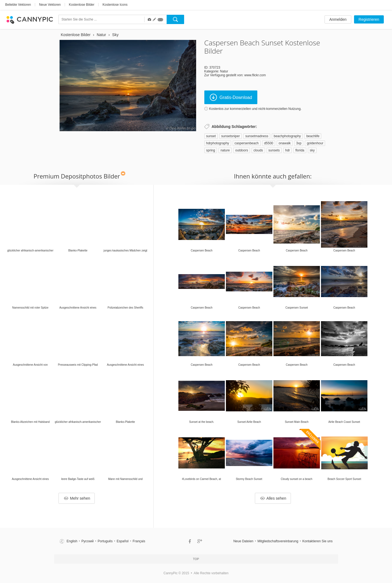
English (72, 541)
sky (312, 150)
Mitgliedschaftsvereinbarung (278, 541)
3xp (299, 143)
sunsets (274, 150)
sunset (211, 136)
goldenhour (315, 143)
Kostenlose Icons (115, 5)
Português (105, 541)
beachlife (313, 136)
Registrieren (369, 19)
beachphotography (287, 136)
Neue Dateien (243, 541)
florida (300, 150)
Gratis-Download (231, 97)
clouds (258, 150)
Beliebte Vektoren (18, 5)
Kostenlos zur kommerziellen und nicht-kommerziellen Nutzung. (255, 109)
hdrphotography (218, 143)
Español (123, 541)
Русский (88, 541)
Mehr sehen (77, 498)
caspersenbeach (247, 143)
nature (225, 150)
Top (196, 559)
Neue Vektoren (50, 5)
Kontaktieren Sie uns (318, 541)
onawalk (285, 143)
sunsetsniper (231, 136)
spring (211, 150)
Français (139, 541)
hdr (288, 150)
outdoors (242, 150)
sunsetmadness (257, 136)
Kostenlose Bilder (82, 5)
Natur (224, 71)
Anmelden (338, 19)
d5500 (269, 143)
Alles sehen (273, 498)
